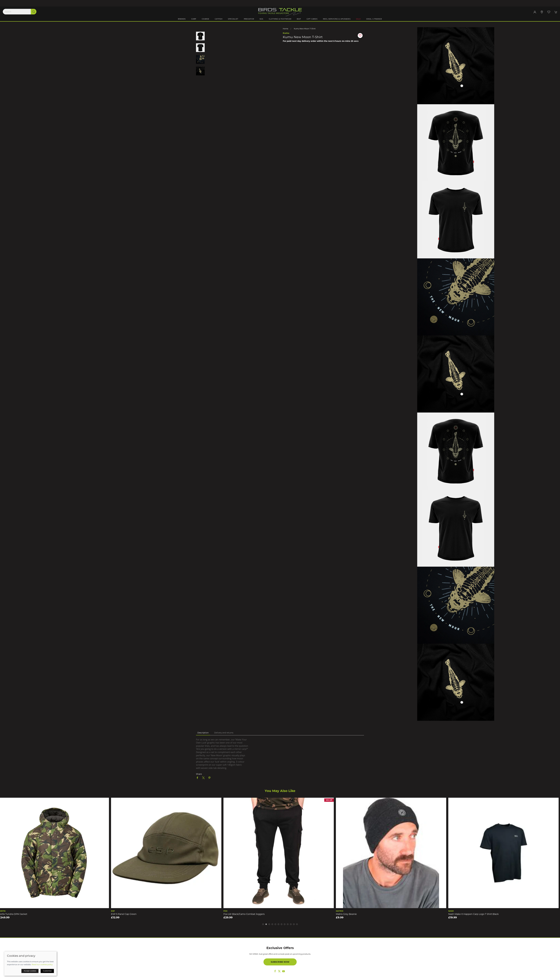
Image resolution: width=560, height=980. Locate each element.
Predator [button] (249, 19)
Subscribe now (280, 962)
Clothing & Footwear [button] (280, 19)
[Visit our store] (542, 12)
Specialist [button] (233, 19)
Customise (47, 971)
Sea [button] (261, 19)
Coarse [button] (205, 19)
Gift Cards (312, 19)
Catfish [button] (219, 19)
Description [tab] (203, 733)
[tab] (263, 924)
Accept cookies (30, 971)
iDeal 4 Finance (374, 19)
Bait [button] (299, 19)
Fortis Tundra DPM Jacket (14, 914)
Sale (358, 19)
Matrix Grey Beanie (348, 914)
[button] (549, 12)
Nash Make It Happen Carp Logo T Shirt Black (475, 914)
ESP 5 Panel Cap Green (125, 914)
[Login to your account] (535, 12)
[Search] (20, 12)
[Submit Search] (34, 12)
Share (199, 774)
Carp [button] (194, 19)
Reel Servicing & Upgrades (337, 19)
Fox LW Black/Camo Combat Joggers (245, 914)
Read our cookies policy (42, 964)
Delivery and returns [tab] (224, 733)
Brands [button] (182, 19)
